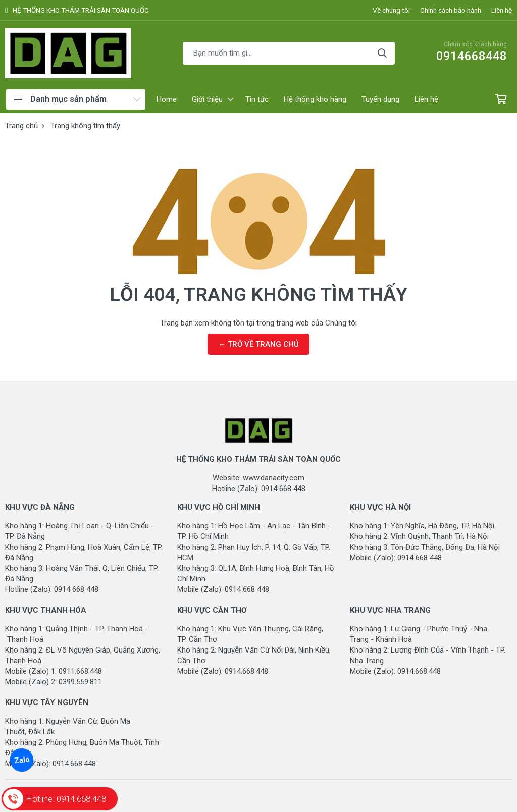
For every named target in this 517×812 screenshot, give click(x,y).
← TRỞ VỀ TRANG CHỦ (258, 344)
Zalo (21, 760)
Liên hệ (502, 10)
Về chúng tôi (391, 10)
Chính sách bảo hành (451, 10)
